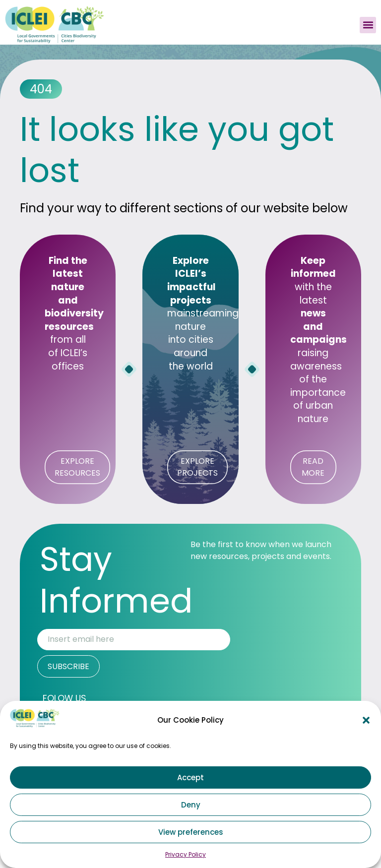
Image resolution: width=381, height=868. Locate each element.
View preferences (191, 832)
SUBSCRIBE (68, 666)
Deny (191, 805)
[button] (366, 720)
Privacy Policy (186, 854)
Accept (190, 777)
